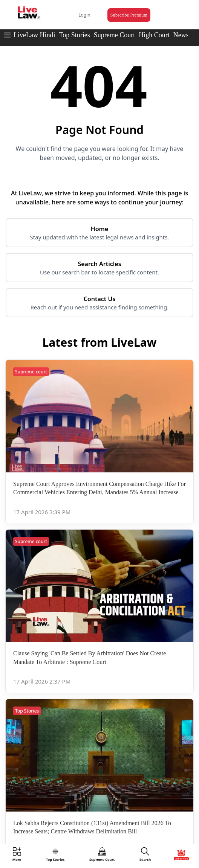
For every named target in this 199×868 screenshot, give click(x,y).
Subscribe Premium (129, 15)
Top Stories (74, 35)
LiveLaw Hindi (34, 35)
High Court (154, 35)
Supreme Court (115, 35)
